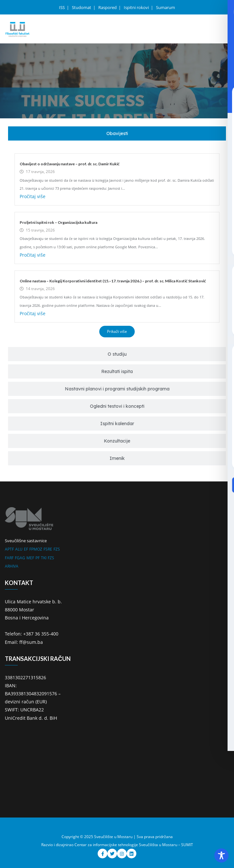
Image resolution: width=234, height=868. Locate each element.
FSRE (48, 549)
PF (38, 558)
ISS (62, 7)
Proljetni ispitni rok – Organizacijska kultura (58, 222)
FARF (9, 558)
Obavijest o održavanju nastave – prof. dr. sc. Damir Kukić (70, 164)
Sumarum (166, 7)
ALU (19, 549)
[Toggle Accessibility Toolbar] (221, 855)
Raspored (108, 7)
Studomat (82, 7)
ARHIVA (12, 566)
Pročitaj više (33, 196)
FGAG (20, 558)
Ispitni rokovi (137, 7)
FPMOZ (36, 549)
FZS (57, 549)
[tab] (117, 133)
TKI (44, 558)
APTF (9, 549)
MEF (30, 558)
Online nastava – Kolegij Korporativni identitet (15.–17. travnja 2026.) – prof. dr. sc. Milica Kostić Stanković (113, 281)
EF (26, 549)
